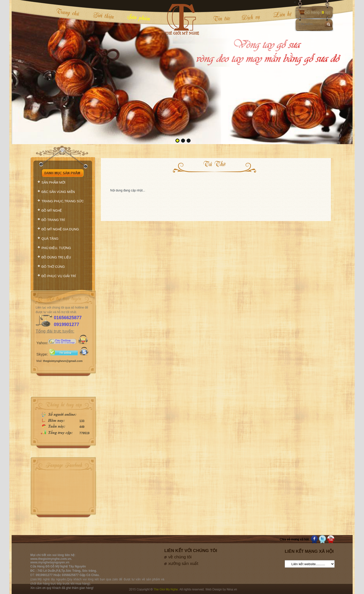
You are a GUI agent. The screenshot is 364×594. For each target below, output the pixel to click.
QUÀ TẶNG (50, 239)
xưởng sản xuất (183, 564)
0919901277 (66, 308)
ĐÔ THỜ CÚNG (53, 267)
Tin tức (222, 18)
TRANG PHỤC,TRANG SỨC (63, 201)
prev (26, 72)
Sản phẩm (139, 17)
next (338, 72)
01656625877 (68, 301)
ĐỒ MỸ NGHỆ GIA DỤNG (60, 229)
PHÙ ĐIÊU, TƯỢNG (56, 248)
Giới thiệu (104, 15)
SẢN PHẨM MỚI (53, 182)
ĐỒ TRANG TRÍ (53, 220)
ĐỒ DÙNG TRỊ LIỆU (56, 257)
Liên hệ (279, 14)
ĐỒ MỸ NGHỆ (52, 211)
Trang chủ (68, 12)
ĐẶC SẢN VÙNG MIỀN (58, 192)
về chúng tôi (180, 557)
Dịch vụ (251, 17)
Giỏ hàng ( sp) (317, 12)
